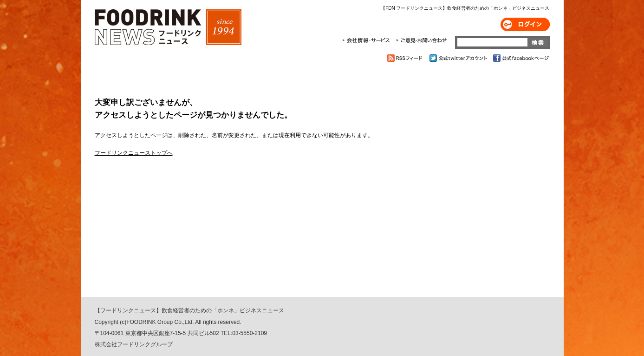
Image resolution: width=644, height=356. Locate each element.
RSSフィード (406, 58)
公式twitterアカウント (459, 58)
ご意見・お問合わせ (421, 40)
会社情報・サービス (368, 40)
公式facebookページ (520, 58)
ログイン (525, 24)
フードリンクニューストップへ (134, 153)
